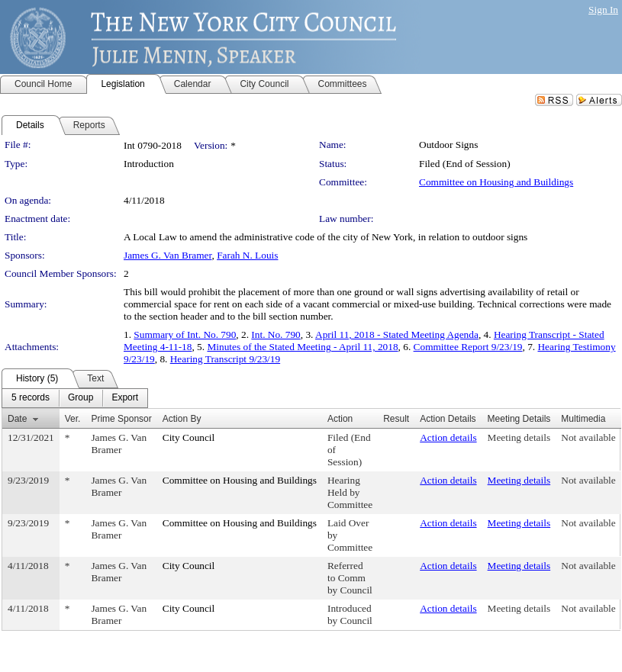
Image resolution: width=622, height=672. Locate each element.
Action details (448, 437)
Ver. (73, 419)
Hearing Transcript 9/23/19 (225, 359)
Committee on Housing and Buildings (496, 182)
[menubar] (75, 398)
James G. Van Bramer (168, 255)
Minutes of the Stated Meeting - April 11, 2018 (302, 347)
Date (17, 419)
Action (340, 419)
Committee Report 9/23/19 (468, 347)
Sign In (603, 10)
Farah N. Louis (247, 255)
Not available (588, 437)
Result (396, 419)
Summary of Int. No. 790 (185, 334)
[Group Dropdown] (81, 398)
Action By (182, 419)
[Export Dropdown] (125, 398)
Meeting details (519, 437)
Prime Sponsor (121, 419)
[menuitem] (31, 398)
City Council (189, 437)
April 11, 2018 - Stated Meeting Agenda (397, 334)
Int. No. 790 (276, 334)
